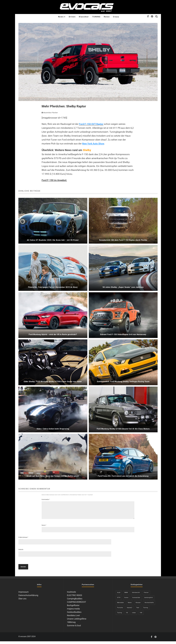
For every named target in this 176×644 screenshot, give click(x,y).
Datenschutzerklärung (28, 598)
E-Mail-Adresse (23, 540)
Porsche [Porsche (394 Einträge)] (120, 610)
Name (44, 528)
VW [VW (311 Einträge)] (141, 615)
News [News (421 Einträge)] (130, 605)
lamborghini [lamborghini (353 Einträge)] (149, 600)
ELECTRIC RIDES (75, 598)
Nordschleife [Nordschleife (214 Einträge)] (149, 605)
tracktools (71, 595)
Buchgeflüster (73, 608)
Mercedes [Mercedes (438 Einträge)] (120, 605)
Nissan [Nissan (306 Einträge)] (138, 605)
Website (21, 552)
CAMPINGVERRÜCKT (77, 605)
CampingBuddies (75, 601)
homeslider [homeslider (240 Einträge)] (136, 600)
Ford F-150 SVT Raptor (91, 124)
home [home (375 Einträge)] (126, 600)
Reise (107, 17)
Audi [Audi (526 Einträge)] (119, 595)
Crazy (116, 17)
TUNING (96, 17)
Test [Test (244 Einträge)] (138, 610)
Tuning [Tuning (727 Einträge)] (146, 610)
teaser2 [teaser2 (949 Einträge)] (130, 610)
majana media (73, 611)
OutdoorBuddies (74, 615)
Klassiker (84, 17)
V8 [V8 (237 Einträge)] (127, 615)
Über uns (22, 601)
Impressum (24, 595)
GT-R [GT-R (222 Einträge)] (119, 600)
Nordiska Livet (73, 618)
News (61, 17)
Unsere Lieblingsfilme (77, 621)
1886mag (71, 625)
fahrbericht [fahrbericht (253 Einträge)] (136, 595)
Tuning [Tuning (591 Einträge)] (120, 615)
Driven (72, 17)
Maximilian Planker (50, 113)
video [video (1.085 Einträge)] (134, 615)
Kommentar (46, 499)
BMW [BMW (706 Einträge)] (126, 595)
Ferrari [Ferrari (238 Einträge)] (146, 595)
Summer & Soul (74, 628)
